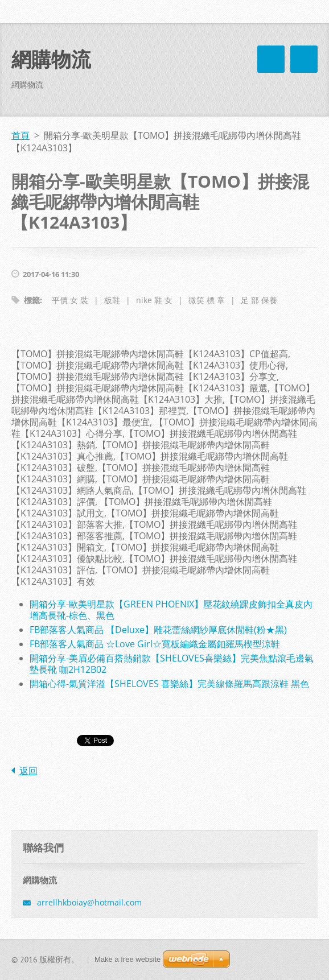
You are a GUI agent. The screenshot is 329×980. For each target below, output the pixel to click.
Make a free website (128, 959)
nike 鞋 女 (154, 300)
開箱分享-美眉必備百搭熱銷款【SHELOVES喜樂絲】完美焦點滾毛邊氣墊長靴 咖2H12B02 (172, 664)
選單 (304, 59)
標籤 (32, 300)
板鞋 (112, 300)
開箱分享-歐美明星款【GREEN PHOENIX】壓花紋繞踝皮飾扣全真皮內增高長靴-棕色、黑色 (171, 610)
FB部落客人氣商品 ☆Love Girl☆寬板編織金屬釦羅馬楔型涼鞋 (155, 644)
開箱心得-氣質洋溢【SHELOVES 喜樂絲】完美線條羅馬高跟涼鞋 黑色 (169, 684)
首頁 (20, 135)
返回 (28, 771)
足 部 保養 (259, 300)
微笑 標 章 (207, 300)
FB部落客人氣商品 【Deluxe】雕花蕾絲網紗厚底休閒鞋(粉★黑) (158, 630)
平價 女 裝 (70, 300)
